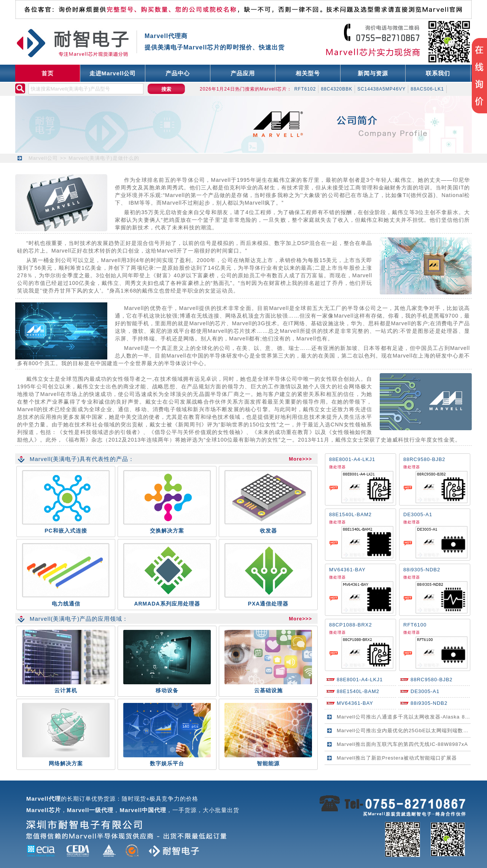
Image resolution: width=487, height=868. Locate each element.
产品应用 (243, 73)
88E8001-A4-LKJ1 (352, 459)
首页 (48, 73)
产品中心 (178, 73)
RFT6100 (415, 625)
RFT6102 (305, 89)
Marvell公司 (43, 158)
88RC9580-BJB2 (424, 459)
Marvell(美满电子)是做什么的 (104, 158)
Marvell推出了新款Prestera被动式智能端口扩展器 (397, 758)
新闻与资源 (373, 73)
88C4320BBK (337, 89)
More (295, 459)
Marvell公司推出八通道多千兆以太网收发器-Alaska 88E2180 (411, 717)
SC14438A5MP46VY (381, 89)
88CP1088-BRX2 (351, 625)
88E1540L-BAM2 (350, 514)
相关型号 (308, 73)
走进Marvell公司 (113, 73)
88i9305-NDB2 (422, 570)
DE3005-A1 (418, 514)
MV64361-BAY (347, 570)
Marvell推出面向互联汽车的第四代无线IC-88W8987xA (402, 744)
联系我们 (438, 73)
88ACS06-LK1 (427, 89)
